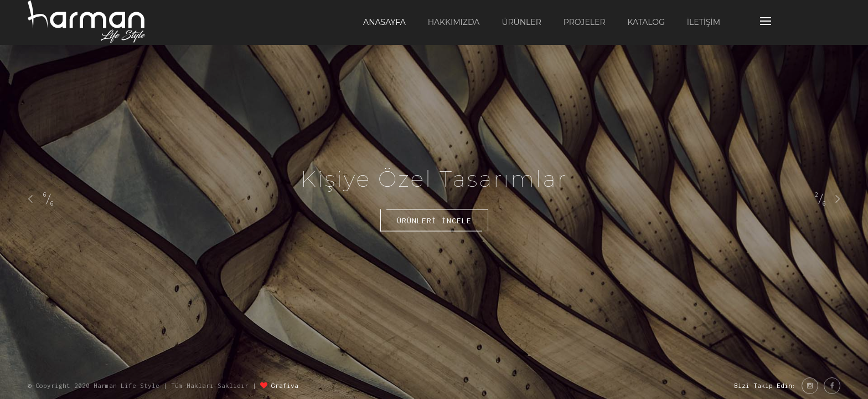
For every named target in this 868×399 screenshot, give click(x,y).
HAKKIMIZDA (454, 22)
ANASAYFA (384, 22)
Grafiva (285, 385)
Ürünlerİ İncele (434, 221)
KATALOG (646, 22)
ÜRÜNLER (521, 22)
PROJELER (585, 22)
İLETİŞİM (704, 22)
